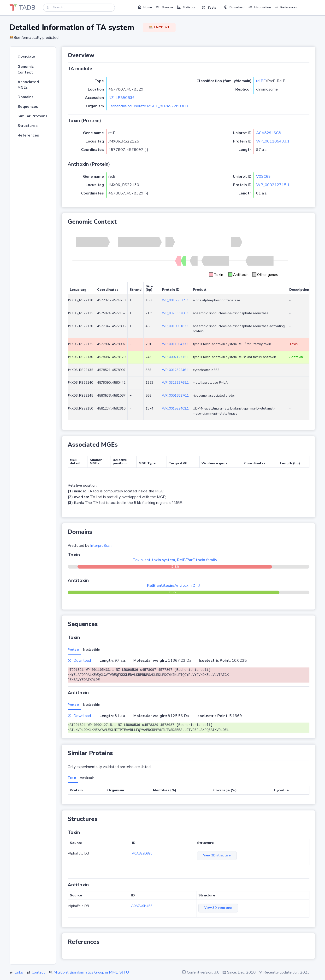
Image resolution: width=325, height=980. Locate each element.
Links (19, 972)
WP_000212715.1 (273, 185)
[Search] (79, 8)
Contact (38, 972)
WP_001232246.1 (175, 370)
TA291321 (159, 27)
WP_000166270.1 (175, 396)
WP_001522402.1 (175, 408)
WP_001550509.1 (175, 300)
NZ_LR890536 (122, 98)
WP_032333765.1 (175, 383)
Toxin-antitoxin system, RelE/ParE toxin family (175, 560)
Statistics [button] (186, 7)
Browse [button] (165, 7)
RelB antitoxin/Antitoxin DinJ (173, 586)
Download (79, 661)
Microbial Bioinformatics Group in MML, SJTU (91, 972)
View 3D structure (217, 855)
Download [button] (234, 7)
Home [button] (145, 7)
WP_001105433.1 (273, 141)
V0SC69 (263, 177)
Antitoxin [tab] (87, 778)
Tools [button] (209, 8)
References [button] (286, 7)
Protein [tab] (73, 650)
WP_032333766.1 (175, 313)
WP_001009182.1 (175, 326)
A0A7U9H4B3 (142, 906)
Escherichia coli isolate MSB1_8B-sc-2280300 (148, 106)
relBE (261, 81)
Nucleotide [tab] (91, 650)
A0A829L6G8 (269, 133)
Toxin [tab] (72, 778)
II (109, 81)
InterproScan (101, 546)
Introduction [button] (260, 7)
